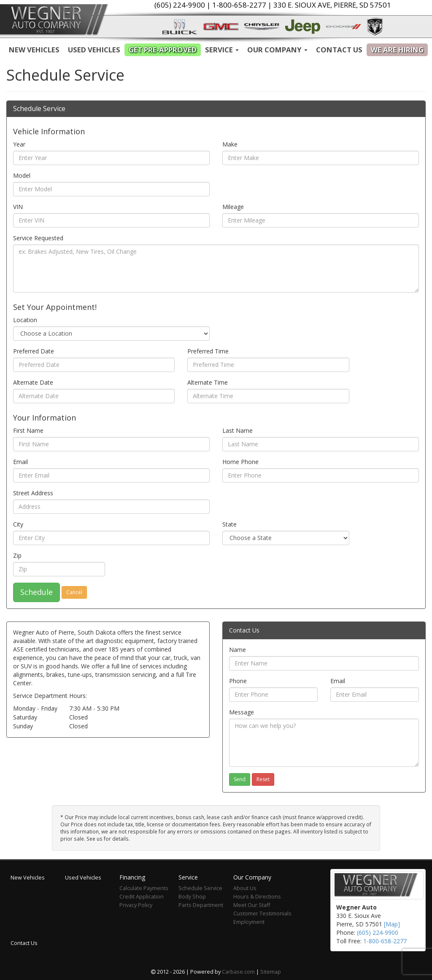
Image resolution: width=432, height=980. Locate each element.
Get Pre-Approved (163, 50)
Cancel (74, 592)
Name (238, 650)
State (229, 524)
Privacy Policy (136, 905)
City (18, 524)
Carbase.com (238, 972)
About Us (245, 888)
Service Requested (38, 238)
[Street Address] (111, 507)
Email (20, 462)
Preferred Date (34, 351)
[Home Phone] (321, 475)
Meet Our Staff (252, 905)
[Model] (111, 189)
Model (22, 175)
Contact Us (339, 50)
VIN (18, 207)
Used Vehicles (94, 50)
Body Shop (192, 897)
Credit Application (142, 897)
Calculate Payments (144, 888)
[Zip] (59, 569)
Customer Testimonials (262, 913)
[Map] (392, 924)
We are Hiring (397, 50)
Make (230, 144)
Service (222, 50)
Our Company (277, 50)
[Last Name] (321, 444)
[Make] (321, 158)
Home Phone (240, 462)
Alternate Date (33, 382)
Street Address (33, 493)
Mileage (233, 207)
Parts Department (201, 905)
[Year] (111, 158)
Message (242, 712)
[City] (111, 538)
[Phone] (273, 695)
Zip (17, 555)
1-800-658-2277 (385, 941)
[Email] (111, 475)
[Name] (324, 663)
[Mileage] (321, 220)
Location (25, 320)
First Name (28, 430)
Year (19, 144)
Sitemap (271, 972)
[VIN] (111, 220)
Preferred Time (208, 351)
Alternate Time (208, 382)
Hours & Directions (257, 897)
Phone (238, 681)
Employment (249, 922)
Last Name (238, 430)
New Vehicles (34, 50)
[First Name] (111, 444)
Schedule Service (200, 888)
